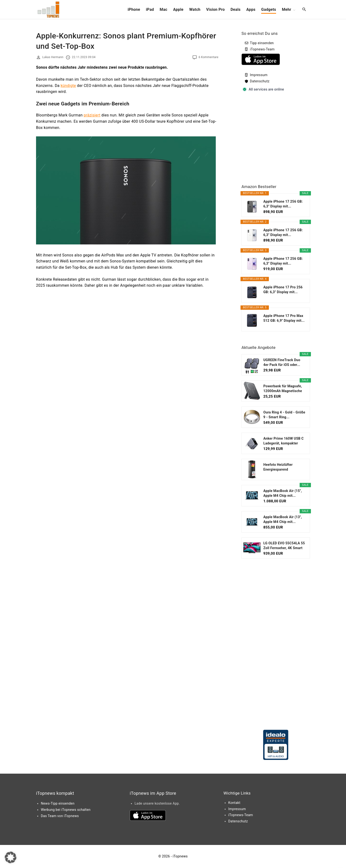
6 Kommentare (208, 57)
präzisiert (92, 115)
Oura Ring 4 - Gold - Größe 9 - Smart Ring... (284, 415)
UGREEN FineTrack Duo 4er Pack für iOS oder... (282, 362)
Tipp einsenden (262, 43)
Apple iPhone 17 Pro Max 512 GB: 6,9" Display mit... (284, 318)
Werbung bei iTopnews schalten (66, 810)
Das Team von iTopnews (60, 816)
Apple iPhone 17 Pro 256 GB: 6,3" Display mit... (283, 290)
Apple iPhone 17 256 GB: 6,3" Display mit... (283, 204)
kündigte (68, 86)
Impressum (259, 75)
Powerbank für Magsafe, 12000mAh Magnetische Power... (283, 389)
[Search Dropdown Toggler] (304, 10)
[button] (11, 857)
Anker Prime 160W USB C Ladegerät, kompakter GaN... (284, 441)
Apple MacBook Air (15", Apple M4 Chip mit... (283, 493)
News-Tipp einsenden (58, 803)
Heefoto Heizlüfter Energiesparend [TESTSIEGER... (278, 467)
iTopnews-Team (262, 49)
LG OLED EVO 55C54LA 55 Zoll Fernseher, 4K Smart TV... (284, 546)
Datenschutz (260, 81)
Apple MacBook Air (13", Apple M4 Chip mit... (283, 519)
